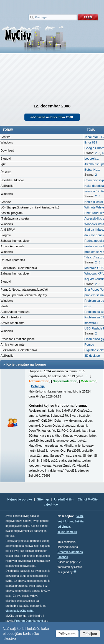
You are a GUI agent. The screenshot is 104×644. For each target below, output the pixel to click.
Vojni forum (65, 521)
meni (26, 6)
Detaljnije (38, 386)
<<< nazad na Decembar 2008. (52, 117)
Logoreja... (92, 159)
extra (88, 306)
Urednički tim (64, 499)
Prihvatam (67, 634)
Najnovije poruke (20, 499)
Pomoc (89, 344)
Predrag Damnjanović (29, 621)
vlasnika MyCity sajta (20, 611)
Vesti (80, 516)
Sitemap (43, 499)
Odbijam (90, 634)
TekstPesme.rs (67, 532)
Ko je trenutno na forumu (26, 364)
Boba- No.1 (92, 170)
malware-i (91, 323)
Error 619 (91, 142)
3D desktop (92, 356)
